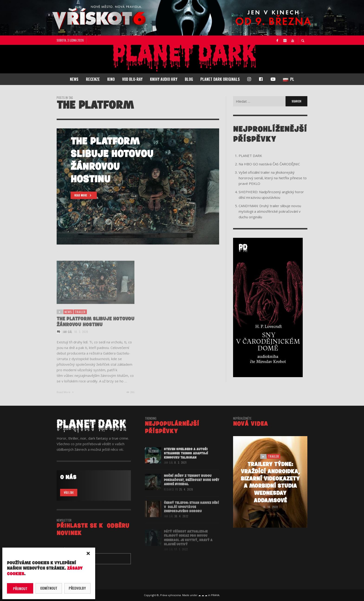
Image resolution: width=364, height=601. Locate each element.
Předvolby (77, 588)
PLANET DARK (250, 156)
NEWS (68, 318)
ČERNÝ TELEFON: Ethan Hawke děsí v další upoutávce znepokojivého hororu (191, 513)
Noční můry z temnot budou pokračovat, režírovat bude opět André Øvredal (192, 486)
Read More (66, 398)
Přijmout (20, 588)
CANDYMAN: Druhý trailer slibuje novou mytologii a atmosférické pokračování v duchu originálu (270, 211)
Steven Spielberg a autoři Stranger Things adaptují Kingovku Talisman (186, 459)
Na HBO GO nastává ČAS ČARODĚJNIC (269, 164)
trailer (80, 318)
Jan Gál (67, 338)
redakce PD (171, 496)
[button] (88, 553)
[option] (138, 186)
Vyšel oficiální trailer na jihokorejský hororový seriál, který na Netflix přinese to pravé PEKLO (273, 178)
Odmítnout (49, 588)
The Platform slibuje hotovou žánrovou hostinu (96, 328)
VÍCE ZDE (69, 493)
